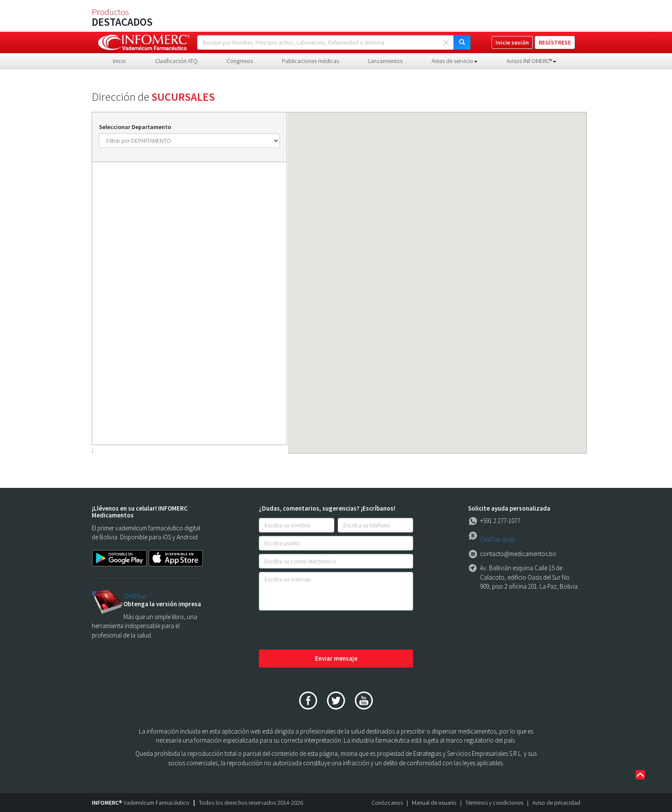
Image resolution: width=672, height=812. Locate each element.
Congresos (240, 61)
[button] (507, 362)
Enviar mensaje (336, 658)
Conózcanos (387, 803)
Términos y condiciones (494, 803)
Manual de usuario (434, 803)
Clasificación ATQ (176, 61)
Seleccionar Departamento (135, 127)
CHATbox (135, 596)
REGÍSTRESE (555, 42)
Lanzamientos (385, 61)
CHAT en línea (498, 540)
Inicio (119, 61)
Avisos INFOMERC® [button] (531, 61)
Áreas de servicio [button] (454, 61)
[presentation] (324, 631)
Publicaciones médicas (310, 61)
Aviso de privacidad (556, 803)
